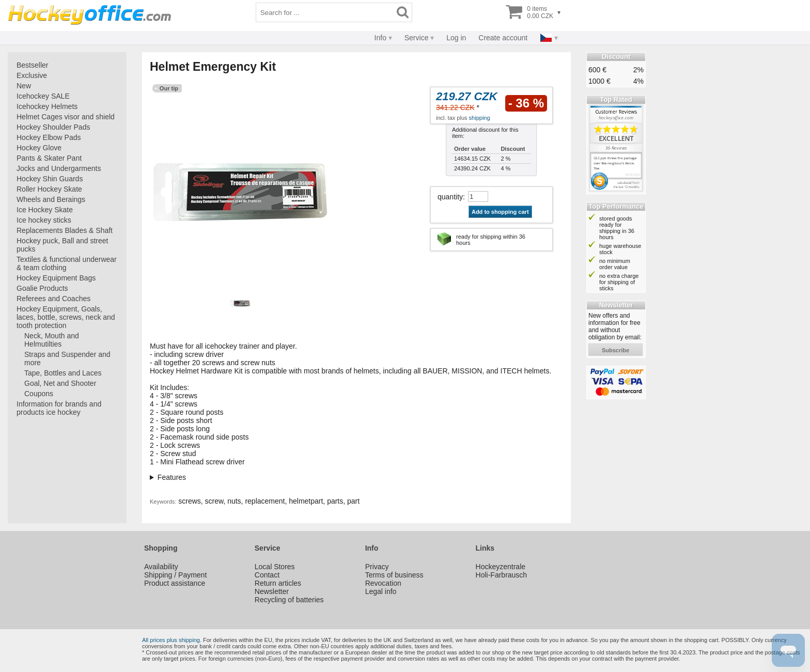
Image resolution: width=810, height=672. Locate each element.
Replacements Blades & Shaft (65, 230)
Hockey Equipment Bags (56, 278)
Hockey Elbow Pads (49, 137)
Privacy (377, 567)
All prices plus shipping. (172, 640)
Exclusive (32, 75)
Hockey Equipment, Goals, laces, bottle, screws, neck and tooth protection (66, 317)
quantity (450, 197)
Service (417, 38)
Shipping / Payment (175, 575)
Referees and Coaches (53, 299)
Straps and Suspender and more (67, 358)
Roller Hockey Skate (49, 189)
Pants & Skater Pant (49, 158)
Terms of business (394, 575)
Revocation (383, 583)
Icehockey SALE (43, 96)
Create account (503, 38)
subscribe (616, 350)
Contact (267, 575)
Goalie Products (42, 288)
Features (172, 477)
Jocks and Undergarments (59, 168)
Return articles (278, 583)
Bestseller (32, 65)
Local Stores (275, 567)
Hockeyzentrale (501, 567)
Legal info (381, 591)
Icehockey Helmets (47, 106)
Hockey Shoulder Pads (53, 127)
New (24, 86)
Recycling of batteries (289, 600)
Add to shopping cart (500, 212)
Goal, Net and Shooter (60, 383)
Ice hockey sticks (44, 220)
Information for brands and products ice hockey (59, 408)
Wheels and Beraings (51, 199)
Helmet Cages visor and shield (66, 117)
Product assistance (175, 583)
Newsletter (272, 591)
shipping (480, 118)
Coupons (39, 394)
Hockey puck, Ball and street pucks (62, 245)
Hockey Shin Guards (50, 179)
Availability (161, 567)
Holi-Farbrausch (502, 575)
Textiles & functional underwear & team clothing (67, 263)
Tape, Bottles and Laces (63, 373)
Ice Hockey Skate (45, 210)
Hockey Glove (39, 148)
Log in (456, 38)
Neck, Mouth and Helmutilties (52, 340)
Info (380, 38)
